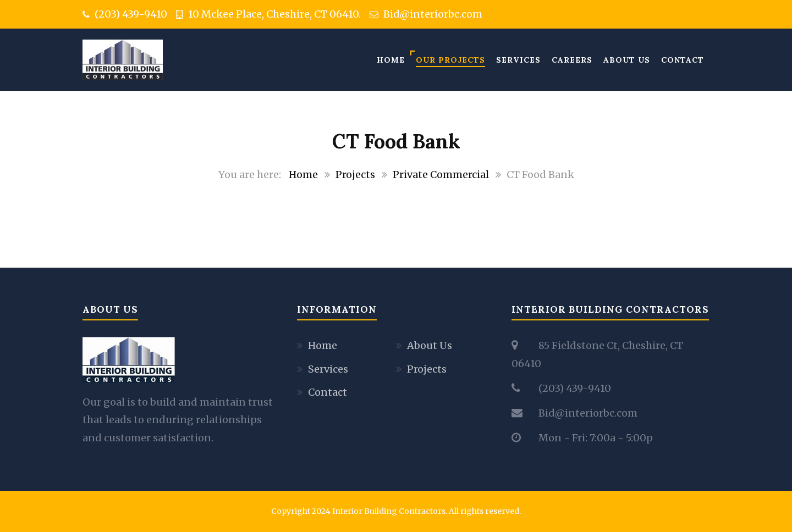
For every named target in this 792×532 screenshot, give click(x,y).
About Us (627, 60)
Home (391, 60)
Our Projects (450, 60)
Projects (355, 174)
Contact (683, 60)
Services (518, 60)
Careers (572, 60)
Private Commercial (441, 174)
